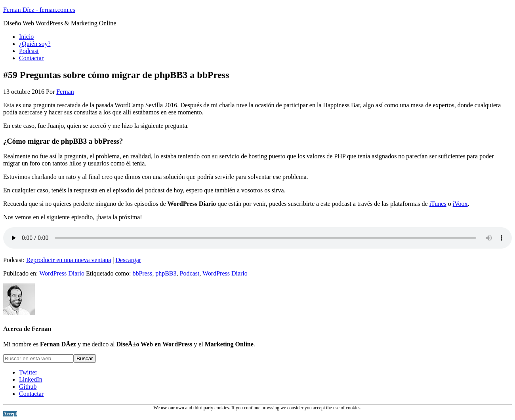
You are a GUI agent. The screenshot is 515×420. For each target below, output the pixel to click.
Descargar (129, 260)
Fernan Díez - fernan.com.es (39, 10)
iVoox (460, 204)
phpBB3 (166, 273)
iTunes (438, 204)
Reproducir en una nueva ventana (69, 260)
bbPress (142, 273)
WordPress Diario (62, 273)
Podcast (190, 273)
